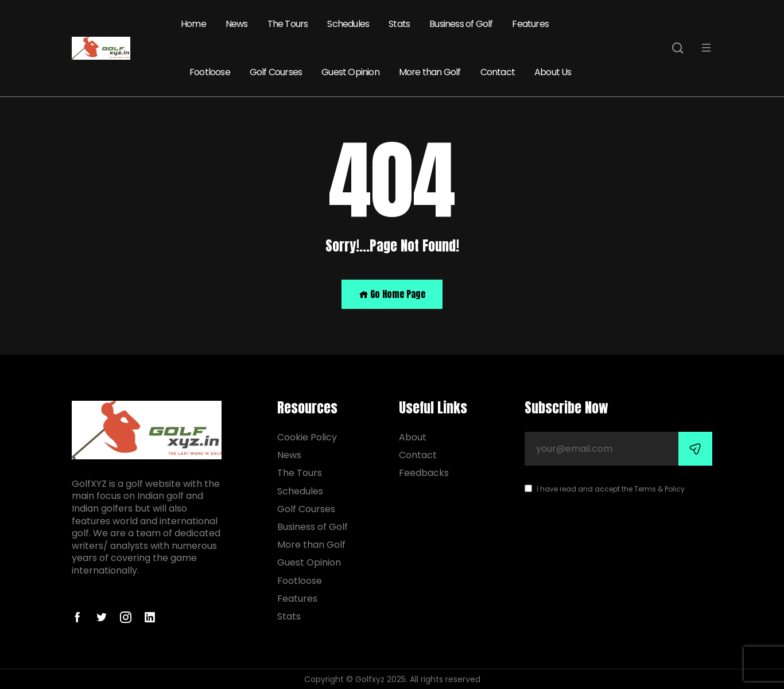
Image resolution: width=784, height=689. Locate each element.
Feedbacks (424, 473)
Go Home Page (392, 294)
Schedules (348, 24)
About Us (553, 72)
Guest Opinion (350, 72)
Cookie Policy (307, 437)
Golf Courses (276, 72)
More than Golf (430, 72)
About (413, 437)
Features (530, 24)
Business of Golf (461, 24)
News (237, 24)
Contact (498, 72)
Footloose (210, 72)
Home (193, 24)
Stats (399, 24)
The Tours (288, 24)
